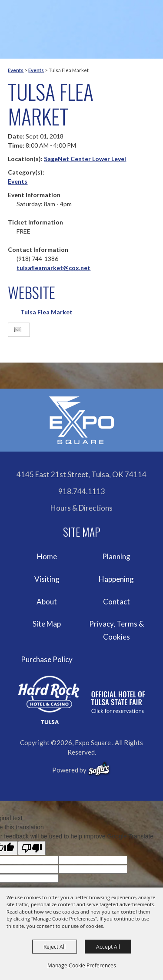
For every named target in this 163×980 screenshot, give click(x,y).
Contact (116, 602)
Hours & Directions (81, 508)
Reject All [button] (55, 947)
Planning (116, 556)
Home (47, 556)
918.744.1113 (82, 491)
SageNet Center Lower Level (85, 159)
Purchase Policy (47, 659)
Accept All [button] (108, 947)
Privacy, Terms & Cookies (116, 630)
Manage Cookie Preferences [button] (82, 965)
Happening (116, 579)
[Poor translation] (32, 848)
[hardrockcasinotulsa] (82, 700)
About (47, 602)
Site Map (47, 624)
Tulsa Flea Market (47, 312)
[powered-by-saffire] (99, 769)
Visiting (47, 579)
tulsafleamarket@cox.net (53, 268)
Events (16, 70)
